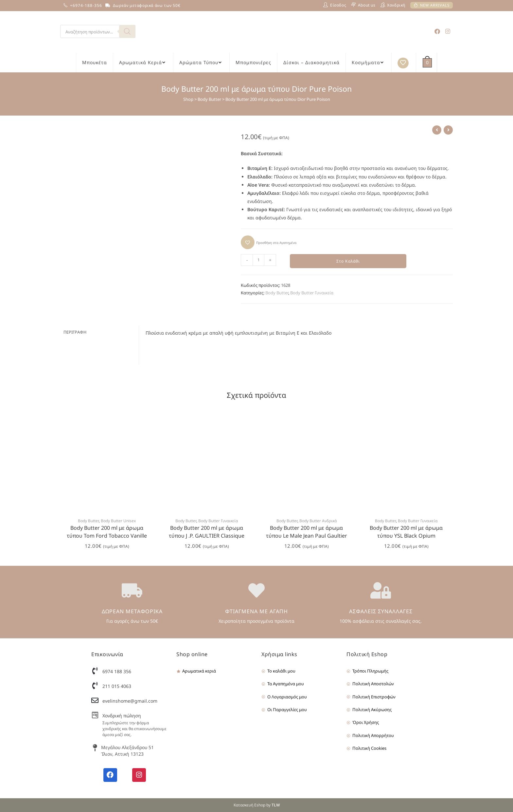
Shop (188, 99)
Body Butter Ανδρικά (318, 521)
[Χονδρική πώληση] (95, 715)
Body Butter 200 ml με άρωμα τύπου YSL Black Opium (406, 532)
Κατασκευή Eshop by (257, 805)
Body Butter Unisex (118, 521)
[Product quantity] (258, 260)
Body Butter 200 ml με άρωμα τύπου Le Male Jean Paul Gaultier (307, 532)
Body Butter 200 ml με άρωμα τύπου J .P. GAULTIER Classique (207, 532)
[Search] (127, 31)
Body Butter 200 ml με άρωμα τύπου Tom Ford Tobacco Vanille (107, 532)
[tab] (99, 332)
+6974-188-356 (86, 5)
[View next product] (448, 130)
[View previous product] (437, 130)
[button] (269, 242)
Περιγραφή (75, 332)
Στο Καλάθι (348, 261)
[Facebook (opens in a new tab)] (437, 31)
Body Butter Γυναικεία (312, 293)
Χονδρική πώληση (122, 716)
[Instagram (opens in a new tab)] (448, 31)
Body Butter (209, 99)
